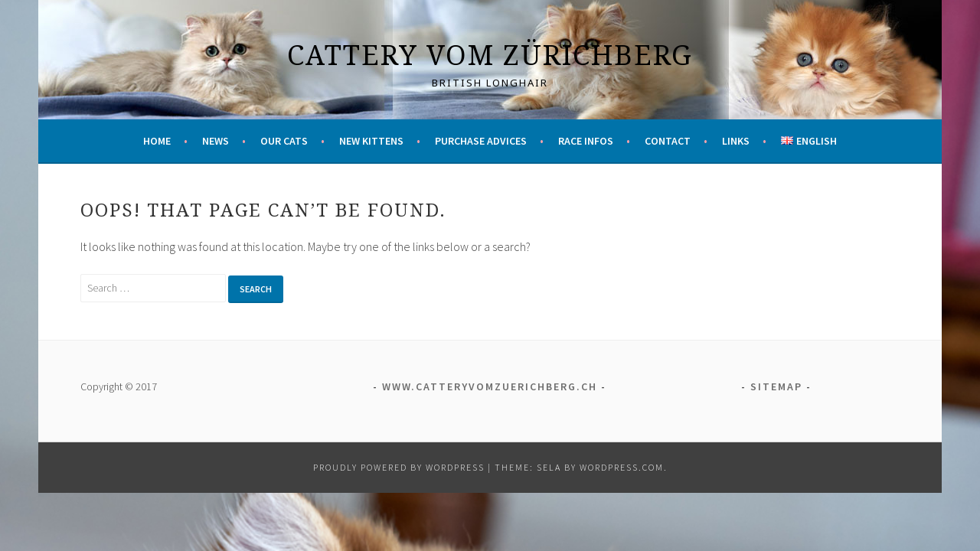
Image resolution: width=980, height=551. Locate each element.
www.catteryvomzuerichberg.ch (490, 386)
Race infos (586, 141)
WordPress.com (622, 467)
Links (736, 141)
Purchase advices (481, 141)
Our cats (284, 141)
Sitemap (776, 386)
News (216, 141)
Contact (668, 141)
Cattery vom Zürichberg (490, 55)
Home (157, 141)
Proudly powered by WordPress (399, 467)
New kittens (371, 141)
